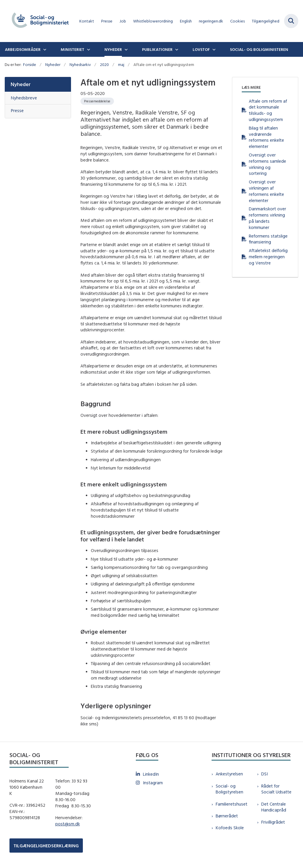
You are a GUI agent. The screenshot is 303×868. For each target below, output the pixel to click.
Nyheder (113, 49)
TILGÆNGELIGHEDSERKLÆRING (46, 846)
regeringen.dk (211, 21)
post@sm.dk (68, 824)
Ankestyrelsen (229, 774)
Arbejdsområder (23, 49)
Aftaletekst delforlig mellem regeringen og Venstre (268, 257)
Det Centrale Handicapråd (274, 807)
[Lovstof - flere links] (213, 49)
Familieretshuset (232, 804)
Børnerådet (227, 816)
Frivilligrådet (273, 822)
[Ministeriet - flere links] (88, 49)
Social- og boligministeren (259, 49)
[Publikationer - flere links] (176, 49)
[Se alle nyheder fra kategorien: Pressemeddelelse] (97, 101)
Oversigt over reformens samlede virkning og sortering (267, 164)
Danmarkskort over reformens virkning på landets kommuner (267, 218)
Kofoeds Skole (230, 828)
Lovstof (201, 49)
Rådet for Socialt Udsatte (276, 789)
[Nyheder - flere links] (125, 49)
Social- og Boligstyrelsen (229, 789)
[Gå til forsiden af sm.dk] (38, 21)
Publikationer (157, 49)
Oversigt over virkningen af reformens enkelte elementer (266, 191)
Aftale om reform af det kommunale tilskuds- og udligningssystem (268, 110)
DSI (265, 774)
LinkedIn (151, 774)
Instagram (153, 783)
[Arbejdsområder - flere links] (44, 49)
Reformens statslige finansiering (268, 239)
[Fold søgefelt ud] (291, 21)
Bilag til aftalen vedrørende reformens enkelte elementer (266, 137)
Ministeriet (72, 49)
